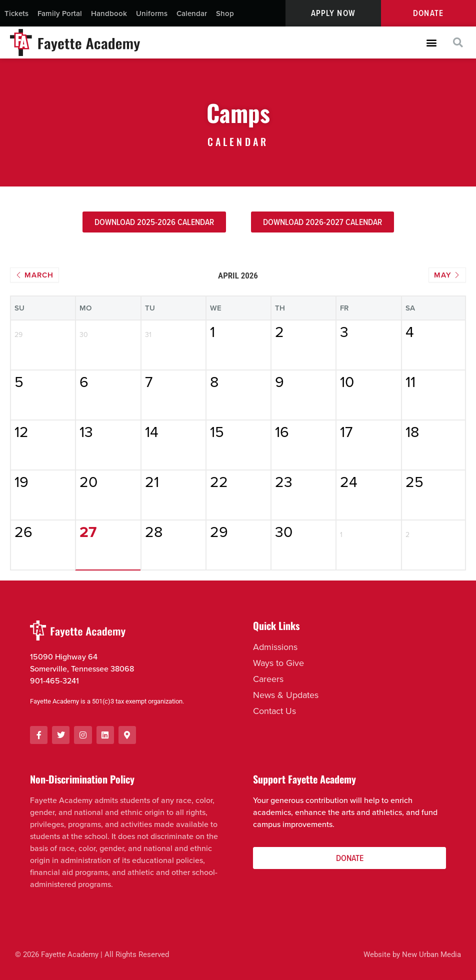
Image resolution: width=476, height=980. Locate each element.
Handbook (109, 13)
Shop (225, 13)
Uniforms (152, 13)
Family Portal (60, 13)
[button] (431, 43)
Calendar (192, 13)
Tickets (16, 13)
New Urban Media (431, 955)
